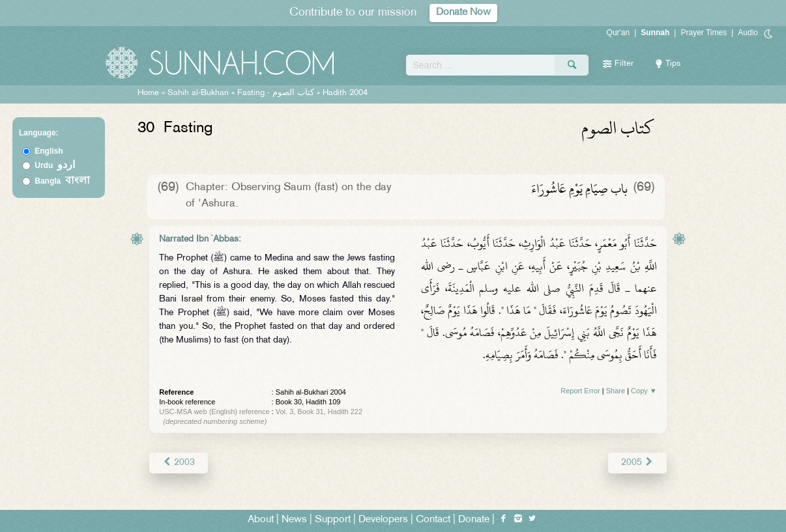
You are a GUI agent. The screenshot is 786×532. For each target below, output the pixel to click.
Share (616, 391)
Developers (383, 520)
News (294, 520)
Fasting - (277, 93)
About (261, 520)
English (49, 151)
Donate (474, 520)
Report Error (580, 391)
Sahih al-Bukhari (198, 93)
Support (333, 520)
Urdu (55, 165)
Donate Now (463, 13)
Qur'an (619, 33)
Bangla (62, 181)
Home (148, 93)
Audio (748, 33)
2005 (637, 463)
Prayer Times (704, 33)
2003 (178, 463)
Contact (433, 520)
